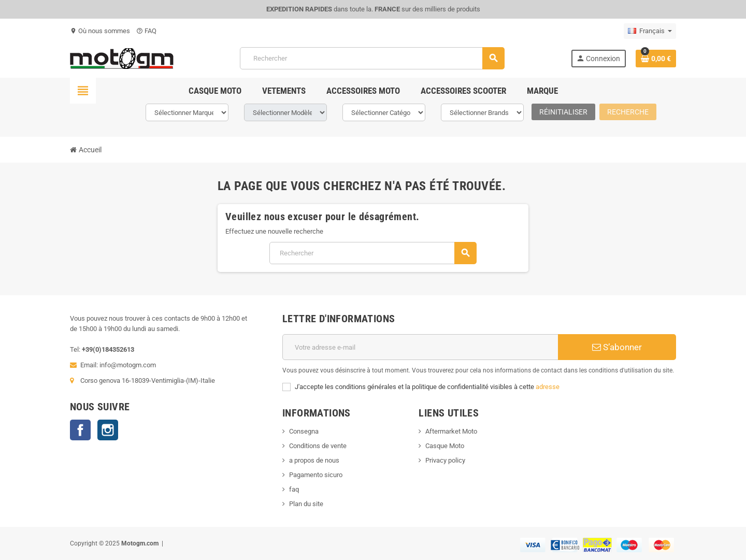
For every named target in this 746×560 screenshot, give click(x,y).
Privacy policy (445, 460)
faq (294, 489)
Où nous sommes (100, 31)
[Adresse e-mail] (420, 347)
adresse (548, 387)
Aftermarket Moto (451, 431)
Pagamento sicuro (316, 475)
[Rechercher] (372, 58)
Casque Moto (445, 446)
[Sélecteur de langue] (650, 31)
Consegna (304, 431)
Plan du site (306, 504)
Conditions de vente (318, 446)
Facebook (80, 430)
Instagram (108, 430)
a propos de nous (314, 460)
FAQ (146, 31)
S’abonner (617, 347)
